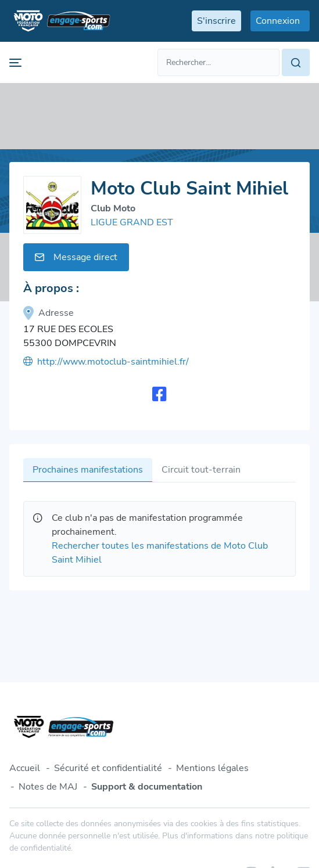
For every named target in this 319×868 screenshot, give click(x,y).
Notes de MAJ (48, 787)
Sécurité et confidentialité (108, 768)
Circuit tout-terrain (201, 470)
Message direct (76, 257)
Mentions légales (212, 768)
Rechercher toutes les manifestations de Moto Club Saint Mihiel (160, 553)
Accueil (25, 768)
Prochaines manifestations (88, 470)
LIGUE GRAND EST (132, 222)
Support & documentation (147, 787)
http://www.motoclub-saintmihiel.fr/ (106, 362)
